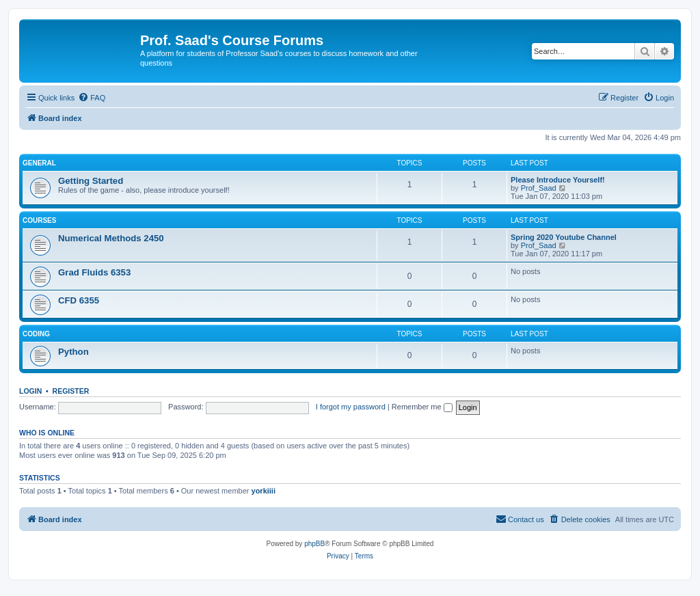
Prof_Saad (539, 188)
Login (30, 391)
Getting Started (91, 181)
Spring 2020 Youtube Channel (564, 237)
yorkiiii (264, 491)
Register (71, 391)
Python (73, 352)
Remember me (422, 407)
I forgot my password (351, 407)
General (39, 163)
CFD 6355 (79, 300)
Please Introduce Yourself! (558, 180)
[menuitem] (92, 98)
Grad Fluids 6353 (94, 272)
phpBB (314, 544)
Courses (39, 220)
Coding (36, 334)
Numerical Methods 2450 (111, 238)
